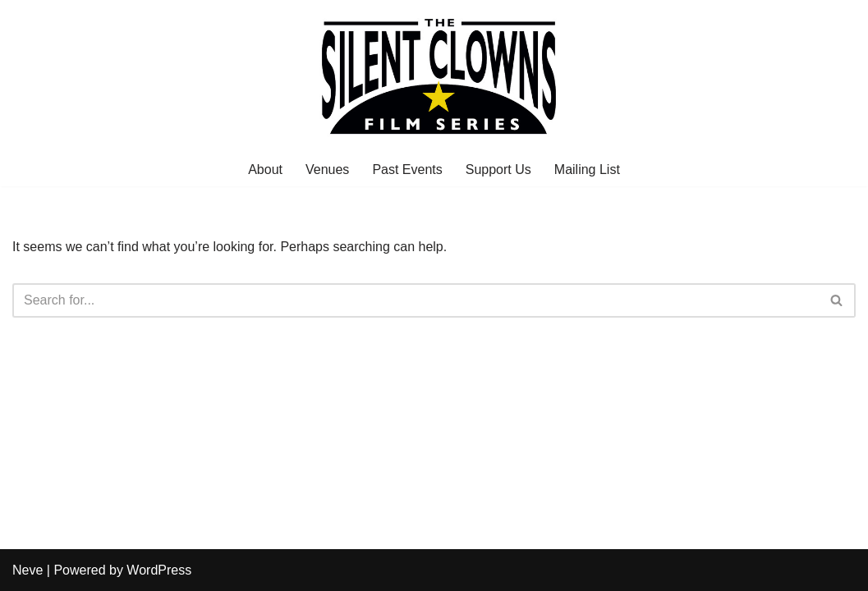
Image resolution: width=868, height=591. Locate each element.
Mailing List (587, 170)
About (265, 170)
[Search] (416, 300)
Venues (327, 170)
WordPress (159, 570)
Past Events (407, 170)
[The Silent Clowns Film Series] (434, 76)
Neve (28, 570)
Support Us (498, 170)
